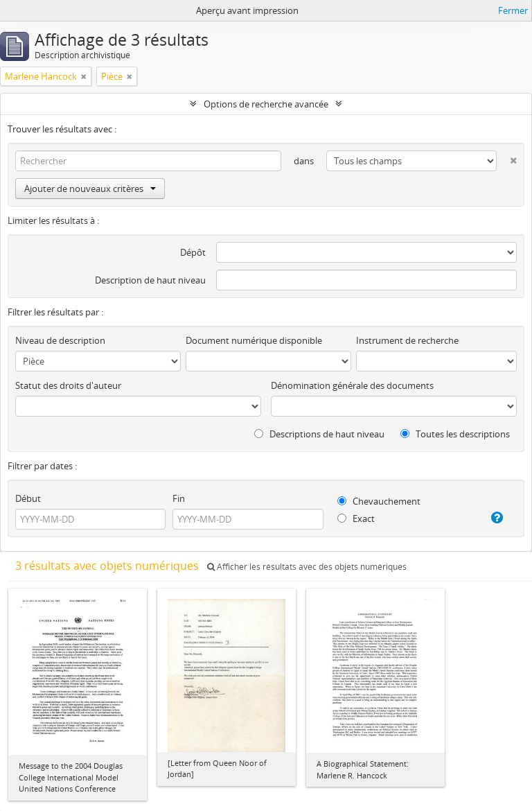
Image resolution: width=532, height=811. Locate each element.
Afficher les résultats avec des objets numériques (307, 567)
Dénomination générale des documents (352, 385)
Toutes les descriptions (455, 434)
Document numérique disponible (254, 340)
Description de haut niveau (150, 280)
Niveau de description (60, 340)
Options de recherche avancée (266, 104)
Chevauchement (379, 501)
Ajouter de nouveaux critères (90, 189)
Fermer (513, 10)
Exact (356, 518)
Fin (179, 498)
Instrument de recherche (407, 340)
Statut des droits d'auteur (68, 385)
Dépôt (193, 252)
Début (28, 498)
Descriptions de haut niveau (319, 434)
